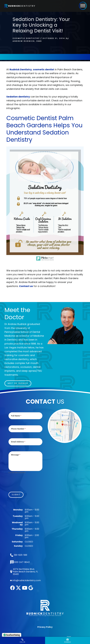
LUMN (66, 626)
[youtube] (25, 589)
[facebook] (12, 589)
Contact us (26, 286)
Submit (16, 495)
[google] (31, 589)
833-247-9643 (20, 562)
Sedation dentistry (18, 97)
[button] (83, 6)
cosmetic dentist (43, 69)
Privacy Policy (45, 615)
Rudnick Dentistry (21, 69)
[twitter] (18, 589)
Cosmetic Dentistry (26, 38)
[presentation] (29, 481)
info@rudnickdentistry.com (27, 580)
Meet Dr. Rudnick (18, 383)
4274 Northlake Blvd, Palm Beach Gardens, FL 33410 (24, 572)
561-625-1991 (19, 555)
